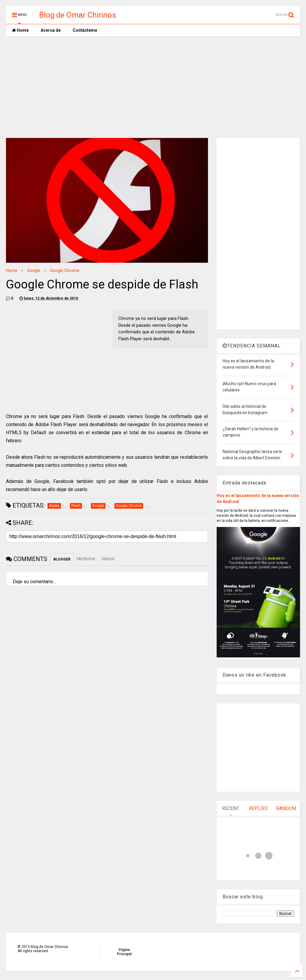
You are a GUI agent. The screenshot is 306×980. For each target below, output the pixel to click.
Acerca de (51, 30)
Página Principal (124, 952)
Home (20, 30)
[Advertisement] (153, 87)
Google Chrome (65, 271)
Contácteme (85, 30)
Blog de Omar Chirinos (78, 15)
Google (34, 271)
